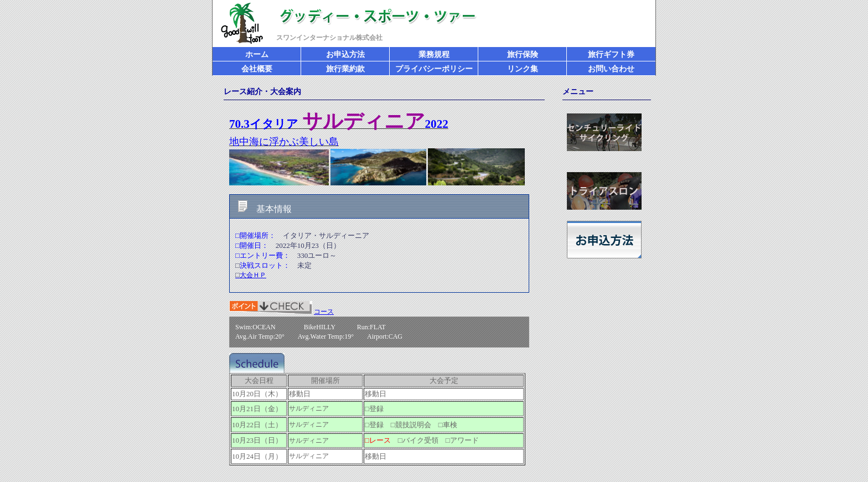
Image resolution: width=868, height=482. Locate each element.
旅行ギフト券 (611, 55)
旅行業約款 (345, 69)
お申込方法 (345, 55)
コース (324, 312)
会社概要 (257, 69)
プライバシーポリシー (434, 69)
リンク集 (523, 69)
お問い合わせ (611, 69)
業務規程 (434, 55)
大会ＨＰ (251, 275)
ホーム (257, 55)
